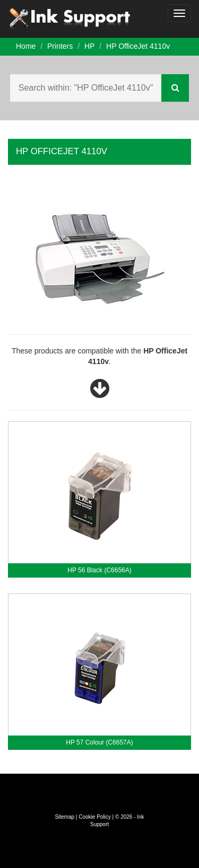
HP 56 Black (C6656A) (99, 570)
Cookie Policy (95, 817)
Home (26, 46)
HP (89, 46)
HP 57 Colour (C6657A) (99, 742)
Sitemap (64, 817)
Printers (60, 46)
